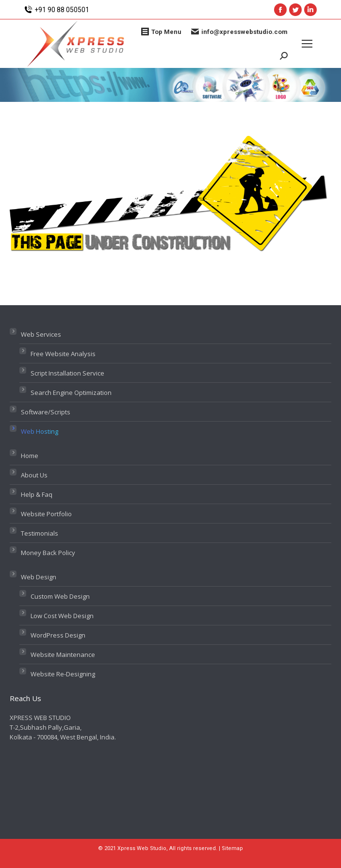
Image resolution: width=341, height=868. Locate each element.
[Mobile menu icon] (307, 44)
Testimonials (40, 533)
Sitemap (232, 848)
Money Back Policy (48, 553)
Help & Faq (37, 494)
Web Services (41, 334)
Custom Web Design (60, 596)
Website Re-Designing (63, 674)
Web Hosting (40, 431)
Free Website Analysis (63, 354)
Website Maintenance (63, 655)
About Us (34, 475)
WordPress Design (58, 635)
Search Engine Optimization (71, 393)
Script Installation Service (67, 373)
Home (30, 456)
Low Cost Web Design (62, 616)
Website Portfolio (46, 514)
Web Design (39, 577)
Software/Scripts (46, 412)
